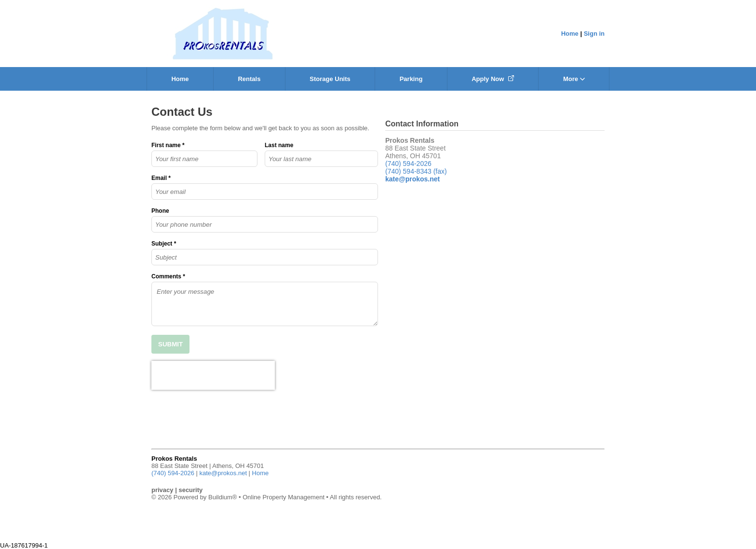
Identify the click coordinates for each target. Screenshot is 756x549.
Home (570, 34)
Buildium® (223, 497)
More (574, 79)
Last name (279, 145)
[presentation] (213, 375)
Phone (160, 211)
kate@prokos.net (223, 473)
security (190, 490)
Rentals (249, 79)
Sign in (594, 34)
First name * (168, 145)
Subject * (164, 244)
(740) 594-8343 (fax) (416, 171)
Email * (161, 178)
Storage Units (330, 79)
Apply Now (493, 79)
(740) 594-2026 (408, 164)
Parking (411, 79)
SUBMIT (170, 344)
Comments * (168, 276)
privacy (162, 490)
